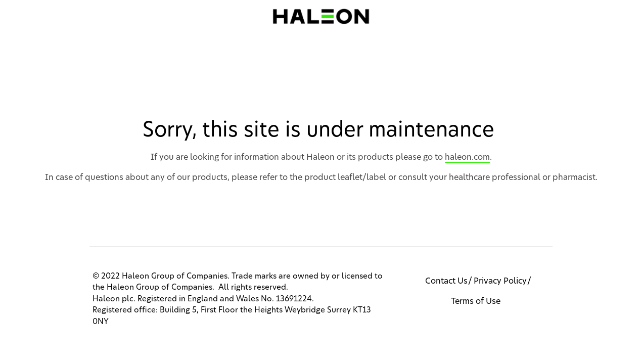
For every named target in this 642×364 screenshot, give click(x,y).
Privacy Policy (500, 281)
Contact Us (446, 281)
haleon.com (467, 157)
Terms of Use (476, 301)
